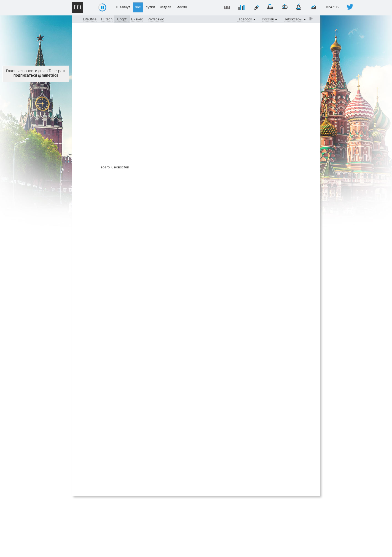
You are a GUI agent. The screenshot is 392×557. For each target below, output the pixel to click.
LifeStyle (90, 19)
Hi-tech (107, 19)
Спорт (122, 19)
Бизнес (137, 19)
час (138, 7)
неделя (166, 7)
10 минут (123, 7)
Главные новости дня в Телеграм (36, 73)
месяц (182, 7)
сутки (150, 7)
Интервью (156, 19)
